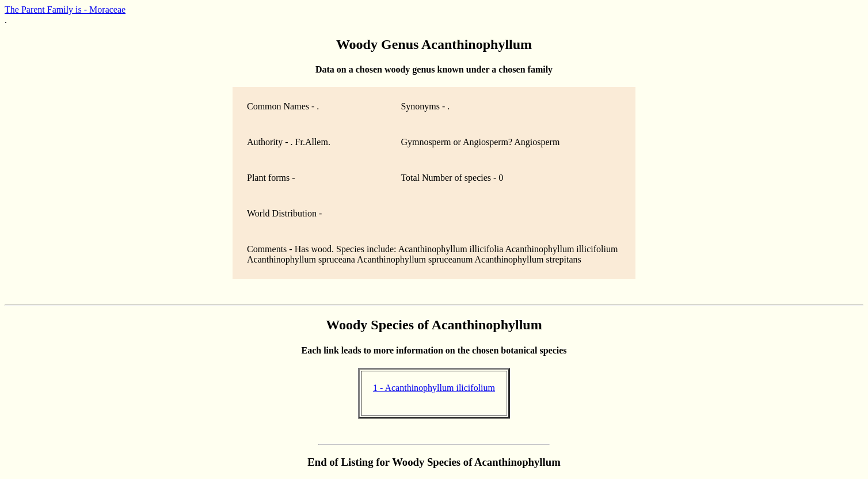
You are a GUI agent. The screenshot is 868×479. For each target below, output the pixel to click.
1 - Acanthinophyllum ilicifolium (434, 388)
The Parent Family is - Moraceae (65, 9)
